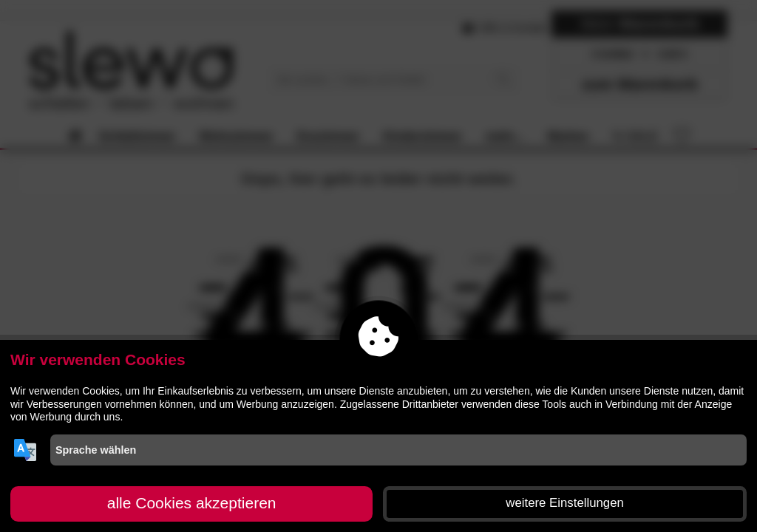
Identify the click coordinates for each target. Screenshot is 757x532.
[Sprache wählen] (398, 450)
